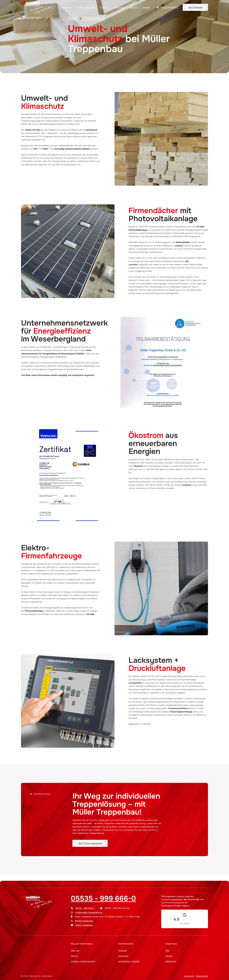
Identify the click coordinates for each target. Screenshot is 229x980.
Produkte (105, 7)
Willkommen (67, 7)
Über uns (75, 950)
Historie (74, 956)
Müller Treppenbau (86, 7)
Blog (167, 950)
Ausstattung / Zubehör (129, 961)
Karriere (134, 7)
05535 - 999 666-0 (103, 898)
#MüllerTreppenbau (84, 921)
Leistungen (123, 956)
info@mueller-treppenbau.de (89, 912)
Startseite (73, 19)
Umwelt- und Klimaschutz (83, 961)
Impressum (189, 976)
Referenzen (119, 7)
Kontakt (146, 7)
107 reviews (185, 923)
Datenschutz (202, 976)
